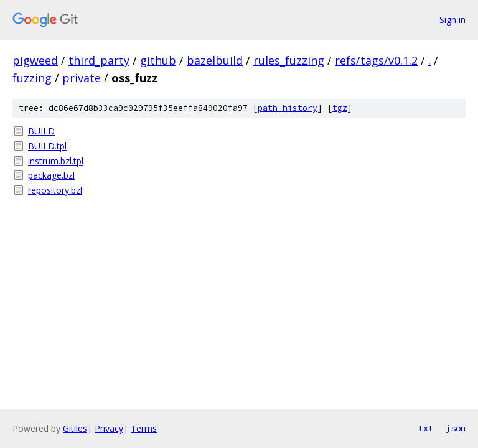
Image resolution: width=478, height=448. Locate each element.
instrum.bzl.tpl (56, 161)
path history (288, 108)
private (82, 78)
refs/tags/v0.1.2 (376, 60)
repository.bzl (55, 190)
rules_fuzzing (289, 60)
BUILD (41, 131)
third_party (99, 60)
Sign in (452, 20)
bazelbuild (215, 60)
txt (426, 428)
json (456, 428)
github (158, 60)
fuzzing (32, 78)
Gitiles (75, 428)
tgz (340, 108)
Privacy (109, 428)
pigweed (35, 60)
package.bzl (51, 175)
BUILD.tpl (47, 146)
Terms (144, 428)
